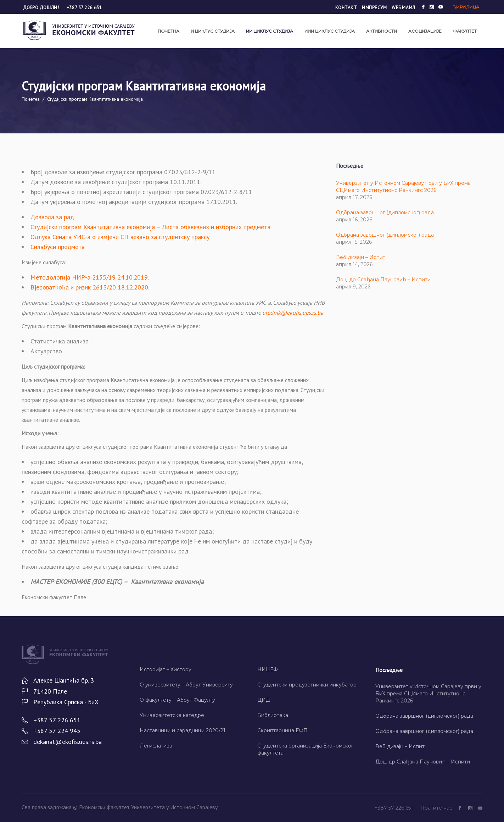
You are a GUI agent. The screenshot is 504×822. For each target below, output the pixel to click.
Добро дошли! (42, 8)
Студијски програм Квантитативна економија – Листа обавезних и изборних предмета (150, 227)
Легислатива (156, 746)
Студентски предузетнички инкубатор (307, 685)
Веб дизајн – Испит (361, 257)
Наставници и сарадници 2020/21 (183, 730)
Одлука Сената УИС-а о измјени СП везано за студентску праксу (120, 237)
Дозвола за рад (52, 217)
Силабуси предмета (58, 247)
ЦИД (264, 700)
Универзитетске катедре (172, 715)
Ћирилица (466, 7)
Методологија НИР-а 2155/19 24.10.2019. (90, 277)
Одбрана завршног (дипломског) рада (385, 213)
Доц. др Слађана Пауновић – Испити (383, 280)
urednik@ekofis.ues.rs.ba (293, 313)
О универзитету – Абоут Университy (186, 685)
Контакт (346, 8)
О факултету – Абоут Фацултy (177, 700)
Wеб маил (403, 8)
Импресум (374, 8)
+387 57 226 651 (84, 8)
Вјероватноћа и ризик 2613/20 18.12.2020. (90, 287)
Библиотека (273, 715)
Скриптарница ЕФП (282, 730)
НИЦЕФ (268, 669)
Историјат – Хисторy (166, 669)
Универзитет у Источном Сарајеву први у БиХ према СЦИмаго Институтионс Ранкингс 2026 (428, 694)
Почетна (31, 99)
